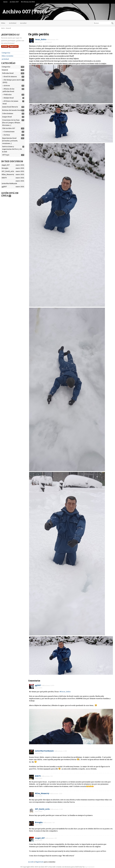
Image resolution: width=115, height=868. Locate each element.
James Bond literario (10, 107)
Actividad (13, 23)
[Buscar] (112, 23)
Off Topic (6, 155)
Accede (31, 862)
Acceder (23, 23)
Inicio (5, 2)
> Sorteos (6, 135)
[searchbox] (104, 23)
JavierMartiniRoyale (44, 751)
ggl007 (38, 685)
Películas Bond (8, 73)
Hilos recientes (7, 56)
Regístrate (39, 862)
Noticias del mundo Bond (12, 110)
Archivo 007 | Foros (25, 12)
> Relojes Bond (8, 98)
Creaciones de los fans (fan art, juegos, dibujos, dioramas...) (11, 123)
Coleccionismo (8, 114)
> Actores (6, 86)
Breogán (39, 822)
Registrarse (14, 46)
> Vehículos (7, 95)
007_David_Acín (42, 809)
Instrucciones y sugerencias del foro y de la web (12, 149)
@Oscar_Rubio (65, 692)
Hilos (3, 23)
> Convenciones (9, 132)
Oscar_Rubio (41, 39)
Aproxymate (90, 867)
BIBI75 (38, 776)
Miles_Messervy (42, 793)
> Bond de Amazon (10, 77)
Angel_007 (40, 838)
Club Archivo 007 (9, 128)
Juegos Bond (7, 117)
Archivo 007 (14, 2)
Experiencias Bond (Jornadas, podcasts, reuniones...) (10, 141)
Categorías (6, 53)
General (5, 70)
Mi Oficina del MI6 (28, 2)
